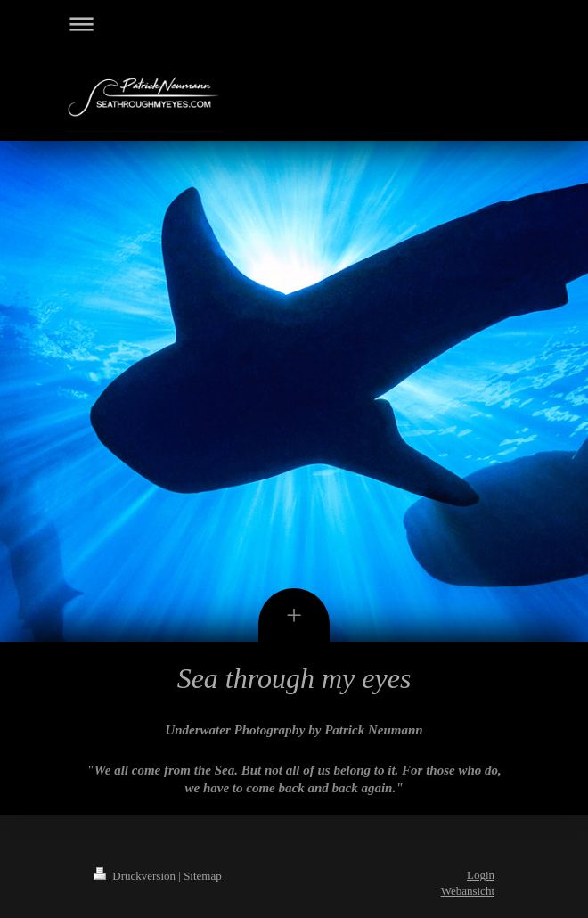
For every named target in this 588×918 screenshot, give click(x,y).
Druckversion (136, 876)
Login (481, 875)
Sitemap (203, 876)
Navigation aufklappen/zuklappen (294, 24)
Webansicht (468, 891)
